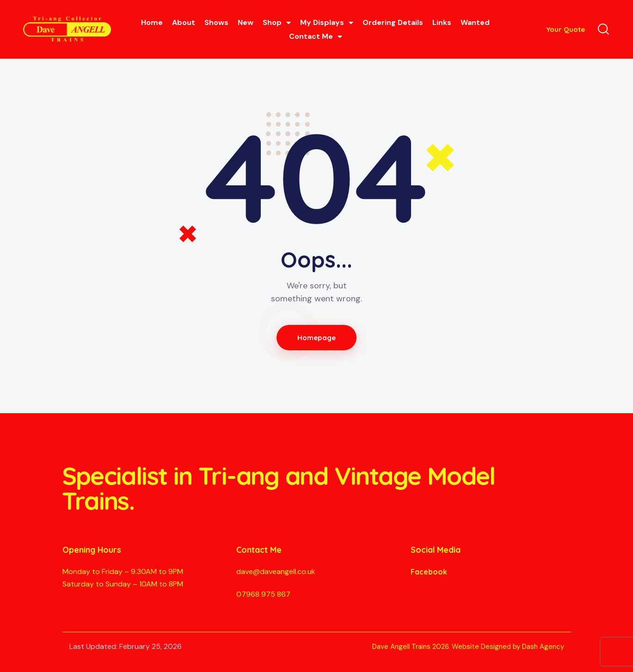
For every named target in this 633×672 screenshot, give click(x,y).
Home (152, 22)
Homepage (316, 338)
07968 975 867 (263, 594)
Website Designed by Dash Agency (508, 647)
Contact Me (316, 37)
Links (442, 22)
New (246, 22)
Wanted (475, 22)
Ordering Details (393, 22)
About (184, 22)
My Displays (327, 23)
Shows (216, 22)
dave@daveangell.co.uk (276, 571)
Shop (277, 23)
